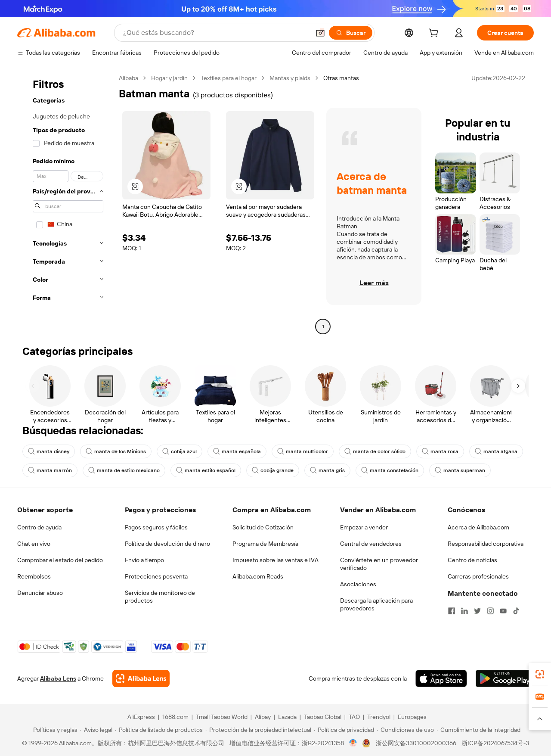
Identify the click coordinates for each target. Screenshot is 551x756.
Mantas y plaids (290, 78)
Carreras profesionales (478, 576)
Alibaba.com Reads (258, 576)
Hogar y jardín (169, 78)
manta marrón (50, 470)
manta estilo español (206, 470)
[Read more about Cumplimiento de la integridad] (478, 730)
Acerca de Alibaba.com (478, 527)
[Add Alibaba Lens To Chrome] (141, 678)
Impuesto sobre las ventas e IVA (275, 560)
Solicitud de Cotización (263, 527)
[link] (540, 674)
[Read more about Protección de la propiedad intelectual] (258, 730)
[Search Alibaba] (216, 33)
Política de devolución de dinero (167, 544)
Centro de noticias (472, 560)
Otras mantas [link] (341, 78)
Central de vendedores (371, 544)
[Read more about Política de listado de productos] (159, 730)
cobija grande (273, 470)
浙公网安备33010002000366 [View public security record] (416, 743)
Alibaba (128, 78)
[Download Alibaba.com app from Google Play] (505, 678)
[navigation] (65, 203)
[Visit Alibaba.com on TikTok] (516, 611)
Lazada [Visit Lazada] (287, 717)
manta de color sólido (375, 451)
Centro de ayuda (39, 527)
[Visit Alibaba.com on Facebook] (452, 611)
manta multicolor (303, 451)
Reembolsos (34, 576)
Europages (412, 717)
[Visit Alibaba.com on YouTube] (503, 611)
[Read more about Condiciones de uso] (405, 730)
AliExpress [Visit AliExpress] (141, 717)
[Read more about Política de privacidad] (344, 730)
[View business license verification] (353, 743)
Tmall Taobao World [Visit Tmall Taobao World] (222, 717)
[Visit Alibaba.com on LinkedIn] (464, 611)
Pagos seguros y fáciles (156, 527)
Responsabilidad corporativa (486, 544)
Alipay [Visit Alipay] (263, 717)
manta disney (49, 451)
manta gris (327, 470)
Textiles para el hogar (229, 78)
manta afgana (496, 451)
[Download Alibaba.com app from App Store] (441, 678)
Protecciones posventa (156, 576)
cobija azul (180, 451)
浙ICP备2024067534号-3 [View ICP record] (495, 743)
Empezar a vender (364, 527)
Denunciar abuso (40, 593)
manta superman (460, 470)
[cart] (435, 34)
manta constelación (390, 470)
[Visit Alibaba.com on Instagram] (490, 611)
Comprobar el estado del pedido (60, 560)
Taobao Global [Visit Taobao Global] (323, 717)
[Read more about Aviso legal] (96, 730)
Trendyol (379, 717)
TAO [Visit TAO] (354, 717)
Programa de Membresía (265, 544)
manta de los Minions (116, 451)
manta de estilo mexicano (124, 470)
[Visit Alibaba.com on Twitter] (477, 611)
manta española (237, 451)
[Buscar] (351, 33)
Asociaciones (358, 584)
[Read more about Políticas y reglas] (54, 730)
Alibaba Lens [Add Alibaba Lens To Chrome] (58, 678)
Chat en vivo (34, 544)
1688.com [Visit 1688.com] (175, 717)
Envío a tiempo (144, 560)
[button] (320, 33)
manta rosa (440, 451)
